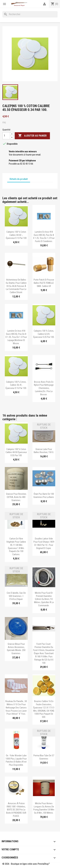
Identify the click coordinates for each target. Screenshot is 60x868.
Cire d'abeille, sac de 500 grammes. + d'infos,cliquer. (16, 596)
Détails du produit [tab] (19, 179)
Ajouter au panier (32, 136)
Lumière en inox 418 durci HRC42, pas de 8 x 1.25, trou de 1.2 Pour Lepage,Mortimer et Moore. (16, 337)
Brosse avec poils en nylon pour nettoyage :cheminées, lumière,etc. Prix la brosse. (44, 388)
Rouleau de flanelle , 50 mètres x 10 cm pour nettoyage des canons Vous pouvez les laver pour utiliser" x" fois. (16, 708)
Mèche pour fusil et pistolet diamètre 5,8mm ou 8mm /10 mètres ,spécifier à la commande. (44, 599)
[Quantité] (6, 136)
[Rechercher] (30, 14)
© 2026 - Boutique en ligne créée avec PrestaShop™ (26, 864)
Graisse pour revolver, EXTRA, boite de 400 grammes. (16, 497)
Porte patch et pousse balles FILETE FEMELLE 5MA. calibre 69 (44, 283)
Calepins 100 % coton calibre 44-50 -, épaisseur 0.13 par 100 (16, 235)
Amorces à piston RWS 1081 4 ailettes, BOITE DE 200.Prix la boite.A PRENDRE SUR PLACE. (16, 810)
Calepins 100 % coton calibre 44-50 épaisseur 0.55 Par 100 (16, 452)
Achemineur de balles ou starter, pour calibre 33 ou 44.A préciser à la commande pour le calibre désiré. (16, 286)
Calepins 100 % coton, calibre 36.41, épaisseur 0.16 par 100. (16, 385)
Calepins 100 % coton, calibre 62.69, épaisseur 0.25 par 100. (44, 334)
